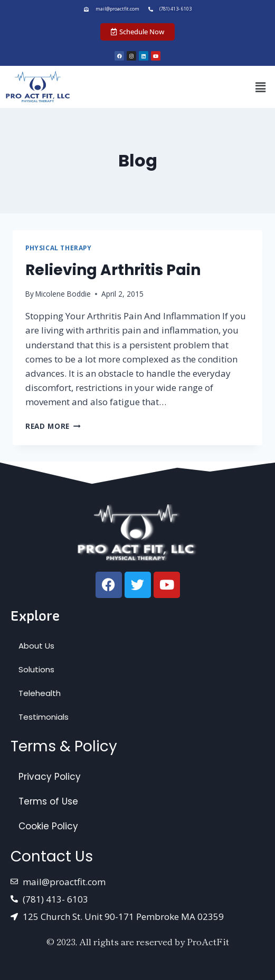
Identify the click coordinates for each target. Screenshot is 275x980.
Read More (53, 426)
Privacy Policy (50, 777)
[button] (261, 87)
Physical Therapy (59, 248)
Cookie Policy (48, 826)
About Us (36, 646)
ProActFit (208, 941)
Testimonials (44, 717)
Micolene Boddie (63, 294)
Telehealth (40, 693)
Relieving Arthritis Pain (113, 270)
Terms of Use (48, 801)
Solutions (36, 669)
